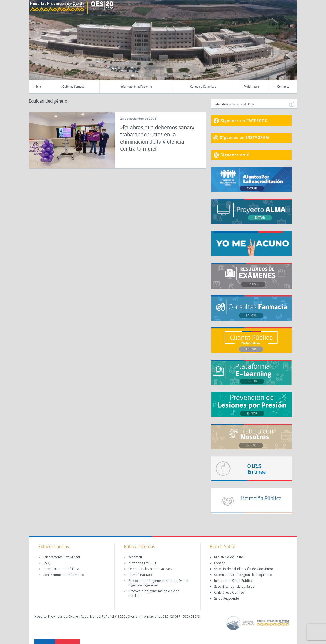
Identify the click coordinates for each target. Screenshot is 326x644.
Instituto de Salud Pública (233, 581)
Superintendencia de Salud (234, 587)
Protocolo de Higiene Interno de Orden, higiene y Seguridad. (159, 583)
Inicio (37, 87)
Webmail (135, 557)
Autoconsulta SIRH (142, 563)
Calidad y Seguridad (203, 87)
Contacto (283, 87)
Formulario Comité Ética (61, 569)
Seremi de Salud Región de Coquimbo (243, 575)
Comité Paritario (141, 575)
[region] (163, 44)
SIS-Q (47, 563)
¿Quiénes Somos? (73, 87)
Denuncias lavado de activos (150, 569)
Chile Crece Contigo (229, 592)
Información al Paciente (136, 87)
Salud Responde (227, 598)
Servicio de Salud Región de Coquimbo (244, 569)
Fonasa (220, 563)
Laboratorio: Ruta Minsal (61, 557)
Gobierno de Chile (255, 104)
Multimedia (251, 87)
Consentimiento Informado (63, 575)
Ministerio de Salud (229, 557)
